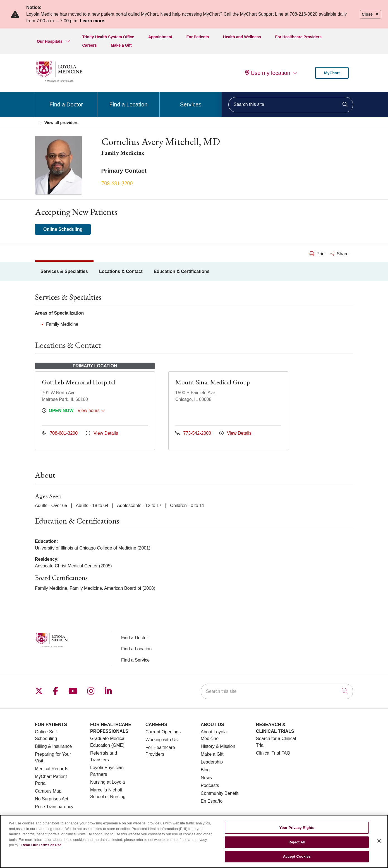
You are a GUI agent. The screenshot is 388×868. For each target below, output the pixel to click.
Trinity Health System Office (108, 37)
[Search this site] (291, 105)
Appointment (160, 37)
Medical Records (52, 769)
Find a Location (129, 100)
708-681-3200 (117, 183)
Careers (89, 45)
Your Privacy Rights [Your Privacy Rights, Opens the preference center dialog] (297, 828)
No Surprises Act (52, 799)
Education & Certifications (181, 271)
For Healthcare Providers (298, 37)
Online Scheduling (63, 229)
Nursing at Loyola (108, 782)
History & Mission (218, 746)
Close (371, 14)
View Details (102, 433)
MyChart (332, 73)
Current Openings (163, 732)
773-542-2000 (194, 433)
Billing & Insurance (53, 746)
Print (318, 254)
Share (339, 254)
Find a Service (135, 660)
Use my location (268, 73)
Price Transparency (54, 807)
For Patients (198, 37)
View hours (91, 411)
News (206, 778)
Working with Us (161, 740)
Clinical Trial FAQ (273, 753)
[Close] (379, 841)
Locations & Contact (121, 271)
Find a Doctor (66, 100)
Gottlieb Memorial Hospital (79, 382)
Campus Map (48, 791)
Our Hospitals (50, 41)
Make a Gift (121, 45)
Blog (205, 770)
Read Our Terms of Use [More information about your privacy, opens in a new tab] (42, 845)
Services (191, 100)
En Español (212, 801)
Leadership (212, 762)
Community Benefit (220, 793)
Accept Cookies (297, 856)
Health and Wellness (242, 37)
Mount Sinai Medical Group (213, 382)
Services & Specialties (64, 271)
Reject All (297, 842)
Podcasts (210, 785)
